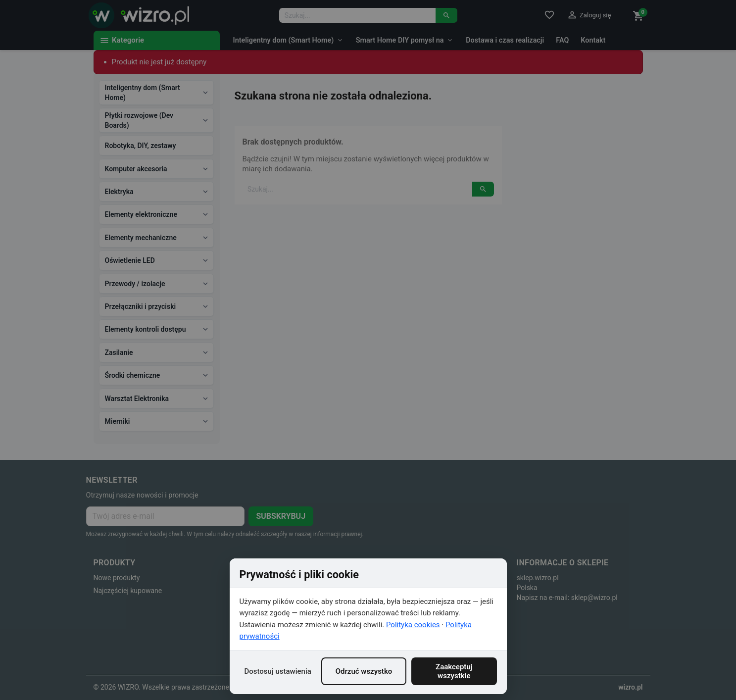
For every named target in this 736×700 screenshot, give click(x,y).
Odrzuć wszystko (364, 671)
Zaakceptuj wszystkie (454, 671)
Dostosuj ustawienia (278, 671)
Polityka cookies (413, 625)
